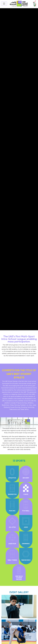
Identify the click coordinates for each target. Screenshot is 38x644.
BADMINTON (12, 494)
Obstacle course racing (19, 578)
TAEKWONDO (26, 560)
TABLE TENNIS (12, 560)
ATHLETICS (12, 478)
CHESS (26, 494)
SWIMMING (26, 544)
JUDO (26, 527)
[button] (19, 351)
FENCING (12, 511)
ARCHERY (26, 478)
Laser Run (12, 544)
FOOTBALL (26, 511)
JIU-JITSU (12, 527)
